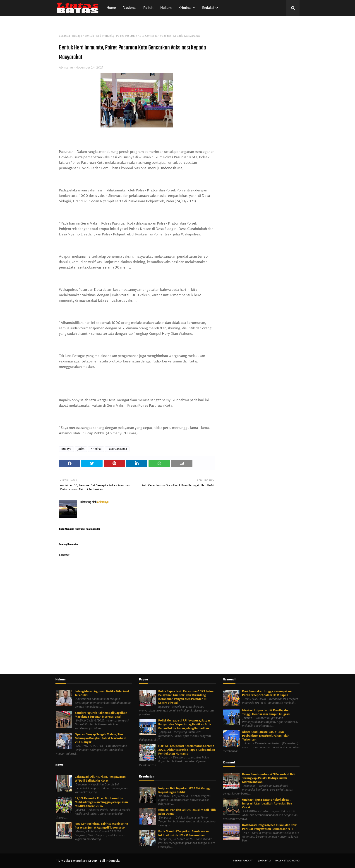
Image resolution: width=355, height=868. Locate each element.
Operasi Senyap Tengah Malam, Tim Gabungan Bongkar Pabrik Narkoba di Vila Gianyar (101, 738)
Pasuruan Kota (117, 449)
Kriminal (96, 449)
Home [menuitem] (111, 8)
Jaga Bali (265, 861)
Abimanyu (66, 68)
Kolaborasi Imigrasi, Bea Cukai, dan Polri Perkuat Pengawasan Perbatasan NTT (270, 827)
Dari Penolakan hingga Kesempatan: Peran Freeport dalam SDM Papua (267, 693)
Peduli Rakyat (243, 861)
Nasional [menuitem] (130, 8)
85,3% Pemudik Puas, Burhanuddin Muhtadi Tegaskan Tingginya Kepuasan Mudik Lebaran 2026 (101, 802)
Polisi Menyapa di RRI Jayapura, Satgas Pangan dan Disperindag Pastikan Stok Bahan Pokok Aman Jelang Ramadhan (185, 724)
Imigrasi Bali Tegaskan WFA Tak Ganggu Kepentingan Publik (185, 790)
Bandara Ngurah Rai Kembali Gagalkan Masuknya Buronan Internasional (101, 715)
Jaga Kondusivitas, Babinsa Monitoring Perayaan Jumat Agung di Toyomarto (101, 826)
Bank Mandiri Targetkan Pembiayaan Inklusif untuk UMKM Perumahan (183, 833)
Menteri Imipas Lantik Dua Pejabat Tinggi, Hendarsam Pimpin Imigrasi (266, 712)
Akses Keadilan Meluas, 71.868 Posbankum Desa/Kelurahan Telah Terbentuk (266, 736)
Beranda (64, 36)
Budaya (77, 36)
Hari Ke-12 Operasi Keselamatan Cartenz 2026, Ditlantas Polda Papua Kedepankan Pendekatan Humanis (187, 750)
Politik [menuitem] (148, 8)
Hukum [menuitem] (166, 8)
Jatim (81, 449)
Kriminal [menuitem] (185, 8)
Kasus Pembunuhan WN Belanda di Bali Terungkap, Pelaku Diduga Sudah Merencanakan (269, 778)
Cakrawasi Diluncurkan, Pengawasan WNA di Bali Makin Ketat (100, 779)
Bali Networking (287, 861)
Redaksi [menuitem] (208, 8)
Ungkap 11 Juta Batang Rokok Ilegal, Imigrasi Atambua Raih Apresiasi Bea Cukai (267, 804)
